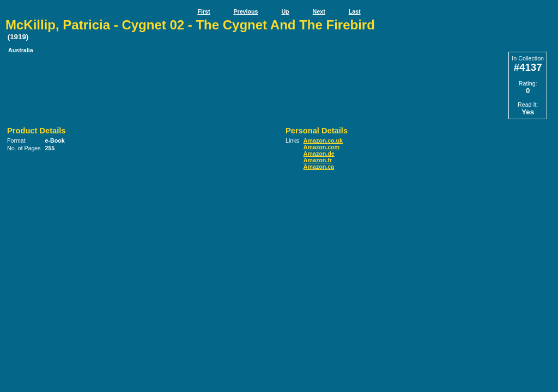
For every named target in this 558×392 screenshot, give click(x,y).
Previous (245, 11)
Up (285, 11)
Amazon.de (319, 154)
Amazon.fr (318, 160)
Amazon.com (322, 147)
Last (355, 11)
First (204, 11)
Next (319, 11)
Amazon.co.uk (323, 140)
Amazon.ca (319, 167)
